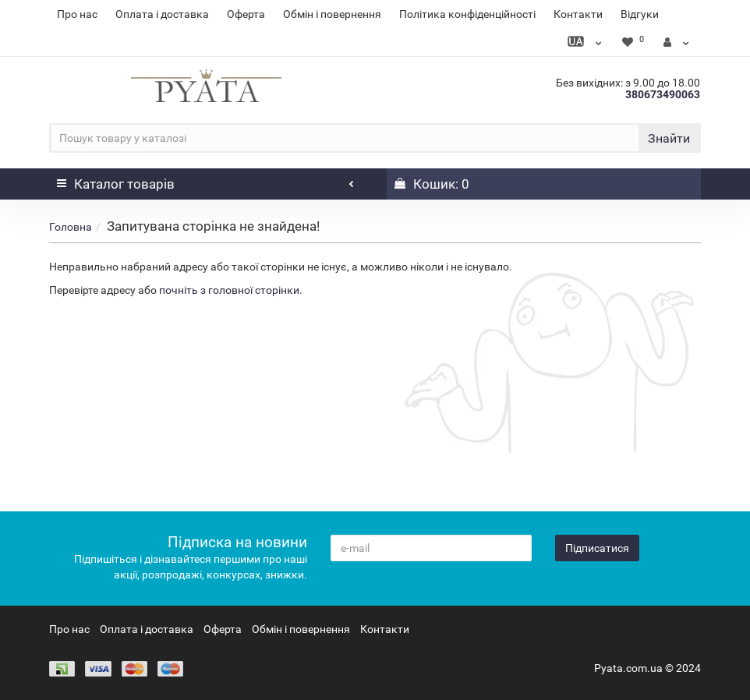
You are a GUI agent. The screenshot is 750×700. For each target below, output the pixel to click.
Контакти (578, 14)
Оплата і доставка (162, 14)
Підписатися (597, 548)
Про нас (77, 14)
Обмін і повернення (332, 14)
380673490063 (663, 94)
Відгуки (640, 14)
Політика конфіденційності (467, 14)
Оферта (246, 14)
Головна (71, 227)
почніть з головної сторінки (229, 290)
